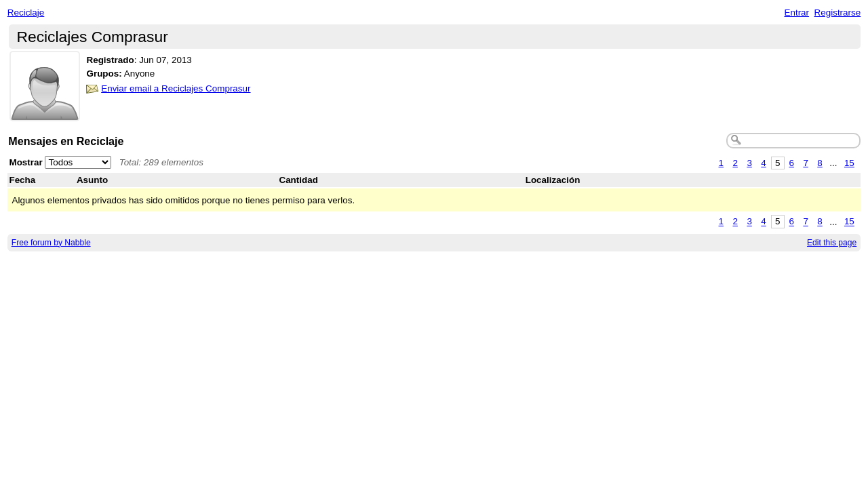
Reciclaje (26, 13)
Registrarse (838, 13)
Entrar (796, 13)
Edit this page (832, 243)
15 (849, 163)
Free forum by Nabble (51, 243)
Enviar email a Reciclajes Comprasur (176, 88)
